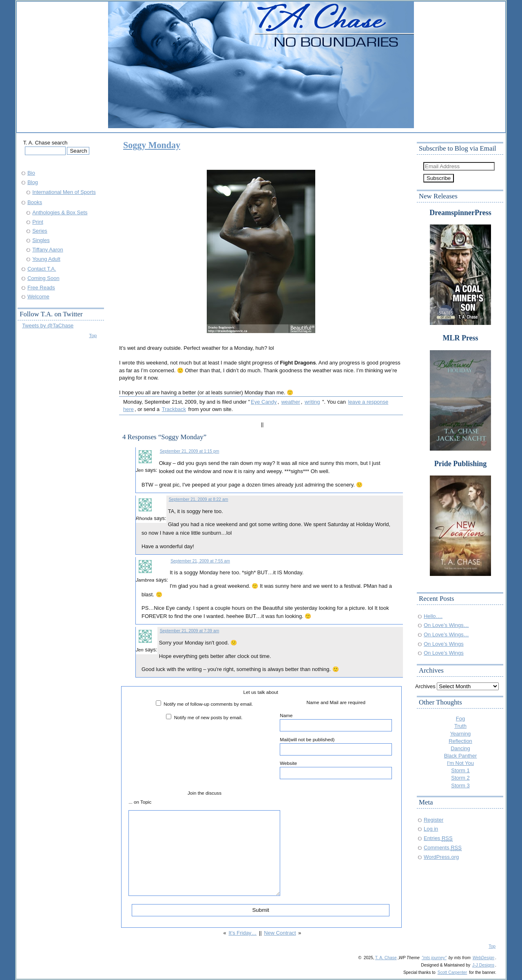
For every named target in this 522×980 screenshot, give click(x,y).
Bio (31, 173)
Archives (425, 686)
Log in (431, 829)
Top (93, 335)
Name (336, 722)
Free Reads (41, 288)
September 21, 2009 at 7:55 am (200, 561)
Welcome (38, 297)
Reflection (460, 741)
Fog (460, 719)
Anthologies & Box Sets (60, 212)
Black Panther (461, 756)
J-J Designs (483, 965)
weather (291, 402)
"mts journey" (434, 958)
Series (40, 231)
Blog (33, 182)
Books (35, 202)
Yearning (461, 734)
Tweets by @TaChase (48, 326)
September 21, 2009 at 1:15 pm (190, 451)
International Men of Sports (64, 192)
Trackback (174, 409)
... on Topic (140, 802)
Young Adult (46, 259)
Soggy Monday (152, 145)
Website (336, 770)
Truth (460, 726)
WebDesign (483, 958)
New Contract (280, 933)
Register (434, 820)
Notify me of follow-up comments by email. (208, 704)
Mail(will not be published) (336, 746)
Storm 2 (460, 778)
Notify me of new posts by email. (208, 717)
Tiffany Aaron (48, 250)
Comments (443, 848)
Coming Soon (43, 278)
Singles (41, 240)
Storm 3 (460, 786)
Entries (438, 838)
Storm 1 (460, 770)
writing (312, 402)
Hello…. (433, 616)
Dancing (460, 748)
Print (38, 222)
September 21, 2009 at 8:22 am (199, 499)
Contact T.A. (42, 269)
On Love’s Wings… (446, 625)
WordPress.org (441, 857)
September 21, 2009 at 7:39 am (190, 631)
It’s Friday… (242, 933)
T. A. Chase (386, 958)
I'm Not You (460, 763)
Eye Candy (264, 402)
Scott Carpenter (452, 972)
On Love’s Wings (444, 644)
